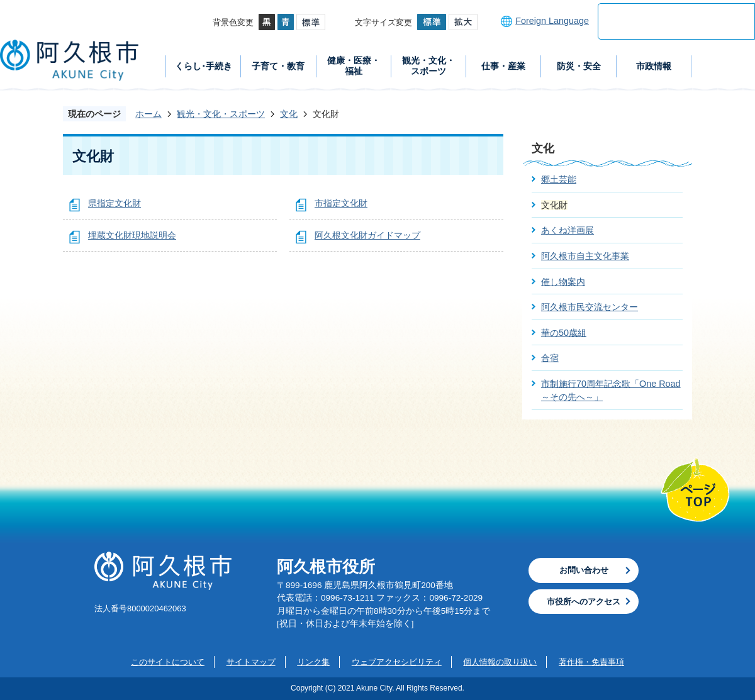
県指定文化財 (115, 203)
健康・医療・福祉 (354, 66)
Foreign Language (552, 21)
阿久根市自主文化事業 (585, 256)
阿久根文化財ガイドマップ (367, 235)
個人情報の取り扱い (500, 662)
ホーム (148, 114)
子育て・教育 (278, 66)
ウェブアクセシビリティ (397, 662)
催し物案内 (563, 282)
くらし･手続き (204, 66)
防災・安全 (579, 66)
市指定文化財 (341, 203)
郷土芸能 (559, 179)
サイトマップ (251, 662)
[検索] (663, 21)
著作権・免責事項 (591, 662)
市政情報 (654, 66)
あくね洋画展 (568, 230)
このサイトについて (168, 662)
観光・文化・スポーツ (428, 66)
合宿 (550, 358)
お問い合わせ (584, 570)
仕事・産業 (503, 66)
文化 (289, 114)
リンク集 (313, 662)
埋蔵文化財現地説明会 (132, 235)
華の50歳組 (564, 333)
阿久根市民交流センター (590, 307)
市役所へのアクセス (584, 602)
